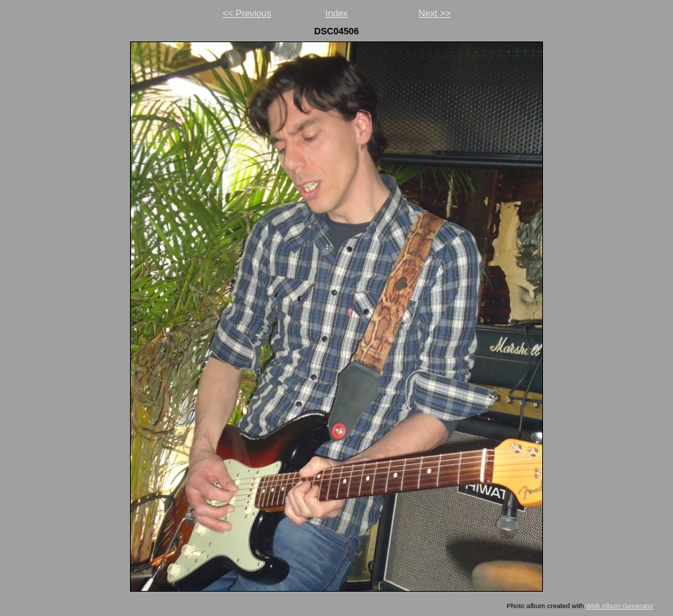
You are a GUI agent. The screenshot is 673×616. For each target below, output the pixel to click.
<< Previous (246, 13)
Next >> (435, 13)
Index (336, 13)
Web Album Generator (620, 606)
